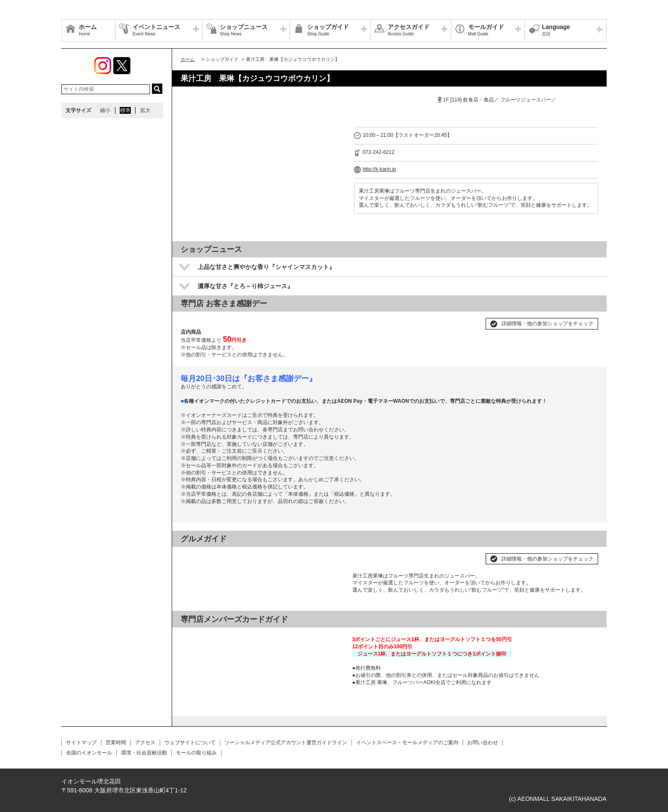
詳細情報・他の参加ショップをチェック (547, 324)
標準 (125, 110)
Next (333, 555)
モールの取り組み (196, 753)
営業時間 (116, 743)
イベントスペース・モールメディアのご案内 (407, 743)
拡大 (145, 110)
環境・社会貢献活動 (144, 753)
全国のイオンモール (89, 753)
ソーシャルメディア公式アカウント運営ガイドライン (286, 743)
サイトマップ (81, 743)
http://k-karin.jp (379, 169)
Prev (192, 555)
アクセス (145, 743)
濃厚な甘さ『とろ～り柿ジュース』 (245, 286)
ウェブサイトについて (190, 743)
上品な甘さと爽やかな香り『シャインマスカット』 (266, 267)
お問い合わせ (483, 743)
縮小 (105, 110)
